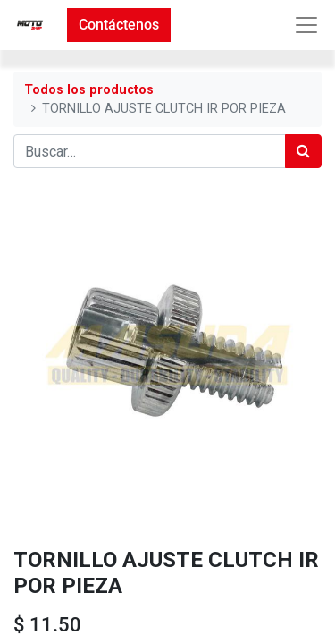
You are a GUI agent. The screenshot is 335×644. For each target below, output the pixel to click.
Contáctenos (119, 25)
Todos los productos (89, 90)
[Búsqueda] (303, 151)
